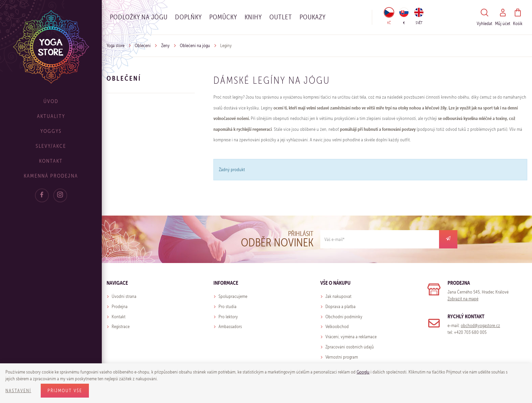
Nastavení (18, 391)
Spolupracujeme (233, 296)
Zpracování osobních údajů (350, 347)
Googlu (363, 372)
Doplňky (188, 17)
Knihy (253, 17)
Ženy (165, 46)
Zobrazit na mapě (463, 299)
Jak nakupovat (338, 296)
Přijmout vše (65, 391)
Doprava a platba (340, 307)
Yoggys (51, 131)
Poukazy (313, 17)
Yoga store (116, 46)
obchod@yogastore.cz (480, 326)
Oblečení (143, 46)
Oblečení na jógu (195, 46)
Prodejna (120, 307)
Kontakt (51, 161)
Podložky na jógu (139, 17)
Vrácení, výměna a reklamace (351, 337)
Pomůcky (223, 17)
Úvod (51, 101)
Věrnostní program (342, 357)
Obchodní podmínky (344, 317)
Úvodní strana (124, 296)
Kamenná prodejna (51, 176)
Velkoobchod (337, 327)
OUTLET (281, 17)
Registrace (121, 327)
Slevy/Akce (51, 146)
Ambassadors (230, 327)
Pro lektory (228, 317)
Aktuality (51, 116)
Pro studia (227, 307)
